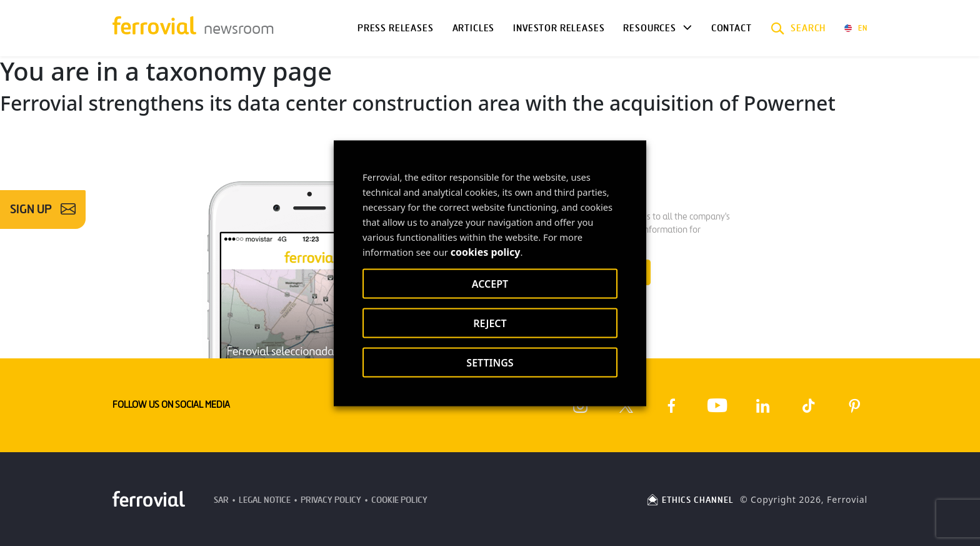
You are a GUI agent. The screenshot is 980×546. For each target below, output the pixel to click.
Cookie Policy (399, 500)
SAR (221, 500)
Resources (649, 28)
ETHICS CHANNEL (690, 500)
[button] (798, 28)
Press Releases (396, 28)
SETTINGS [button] (490, 362)
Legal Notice (265, 500)
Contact (732, 28)
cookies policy (486, 251)
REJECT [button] (490, 323)
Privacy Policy (331, 500)
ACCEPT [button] (490, 283)
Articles (474, 28)
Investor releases (559, 28)
